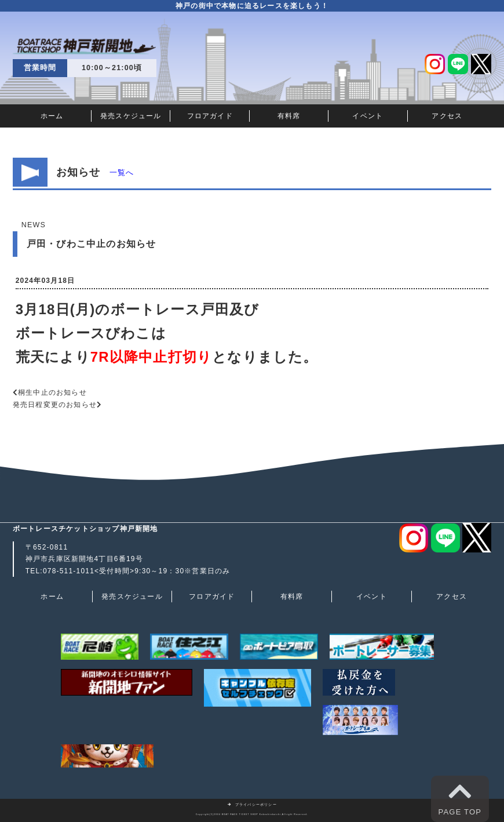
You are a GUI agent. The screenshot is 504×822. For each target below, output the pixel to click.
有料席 (289, 116)
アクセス (447, 116)
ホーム (52, 116)
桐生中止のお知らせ (52, 392)
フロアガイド (210, 116)
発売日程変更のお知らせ (55, 405)
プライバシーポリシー (252, 805)
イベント (368, 116)
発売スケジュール (131, 116)
